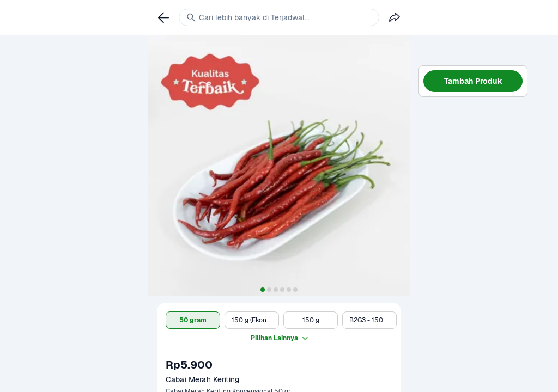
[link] (163, 17)
